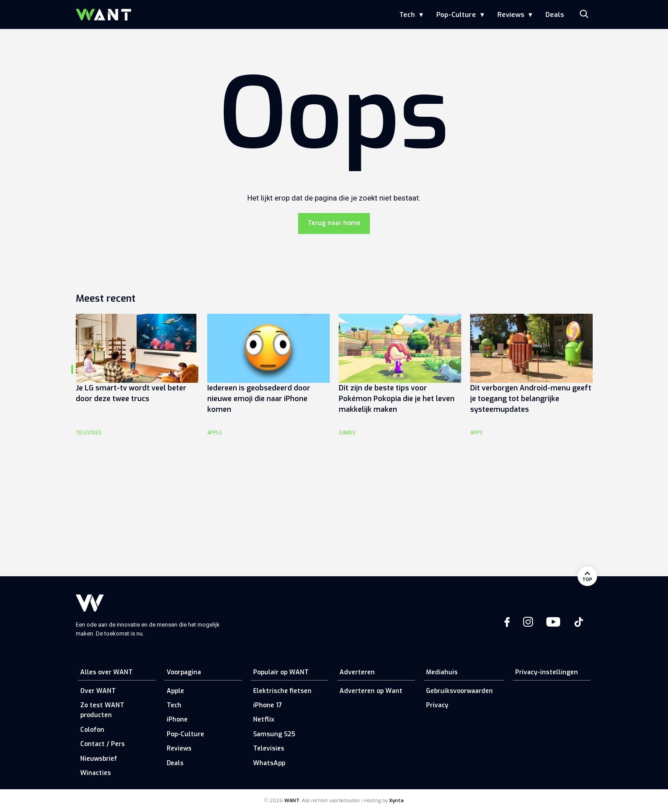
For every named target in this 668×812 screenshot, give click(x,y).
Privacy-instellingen (547, 672)
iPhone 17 (268, 705)
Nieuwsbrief (99, 759)
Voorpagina (184, 672)
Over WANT (98, 691)
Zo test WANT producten (102, 710)
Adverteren (357, 672)
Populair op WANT (281, 672)
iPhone (177, 720)
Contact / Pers (102, 744)
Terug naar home (334, 223)
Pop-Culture (456, 15)
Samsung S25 (274, 734)
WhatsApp (269, 763)
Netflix (264, 720)
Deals (555, 15)
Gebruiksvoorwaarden (459, 691)
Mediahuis (442, 672)
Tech (407, 15)
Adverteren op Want (371, 691)
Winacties (96, 773)
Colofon (92, 730)
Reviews (511, 15)
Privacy (437, 705)
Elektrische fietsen (282, 691)
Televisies (269, 748)
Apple (175, 691)
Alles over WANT (107, 672)
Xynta (396, 801)
